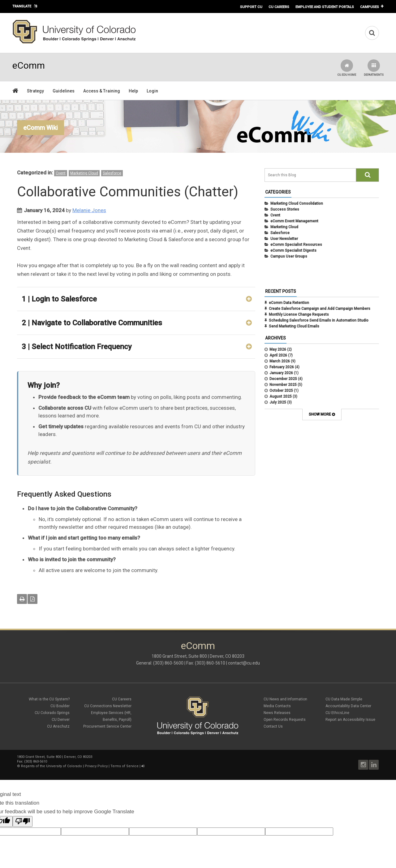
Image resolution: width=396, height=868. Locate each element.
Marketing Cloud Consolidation (297, 203)
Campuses (370, 7)
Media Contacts (277, 706)
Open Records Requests (285, 720)
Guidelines (64, 91)
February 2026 (282, 367)
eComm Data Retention (289, 303)
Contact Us (273, 726)
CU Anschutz (58, 726)
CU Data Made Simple (344, 699)
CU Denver (61, 720)
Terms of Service (125, 766)
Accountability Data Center (348, 706)
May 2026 (278, 349)
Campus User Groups (289, 256)
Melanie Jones (89, 210)
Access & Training (102, 91)
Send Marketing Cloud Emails (294, 326)
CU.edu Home (347, 68)
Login (152, 91)
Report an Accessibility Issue (350, 720)
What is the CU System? (49, 699)
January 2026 (281, 373)
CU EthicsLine (337, 713)
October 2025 (281, 391)
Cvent (61, 173)
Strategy (35, 91)
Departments (374, 68)
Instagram (363, 765)
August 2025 (281, 396)
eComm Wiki (41, 128)
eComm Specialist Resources (296, 245)
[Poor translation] (23, 821)
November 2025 (283, 385)
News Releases (277, 713)
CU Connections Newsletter (108, 706)
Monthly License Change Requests (299, 314)
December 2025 (283, 379)
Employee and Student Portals (325, 7)
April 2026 (278, 355)
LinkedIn (374, 765)
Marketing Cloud (84, 173)
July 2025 (278, 402)
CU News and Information (285, 699)
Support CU (251, 7)
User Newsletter (284, 239)
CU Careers (279, 7)
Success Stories (285, 209)
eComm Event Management (294, 221)
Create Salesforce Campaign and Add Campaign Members (320, 309)
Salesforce (112, 173)
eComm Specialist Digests (293, 250)
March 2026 (280, 361)
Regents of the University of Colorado (52, 766)
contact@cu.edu (244, 663)
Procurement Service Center (107, 726)
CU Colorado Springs (52, 713)
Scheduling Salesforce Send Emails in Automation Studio (319, 320)
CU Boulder (60, 706)
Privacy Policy (96, 766)
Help (133, 91)
